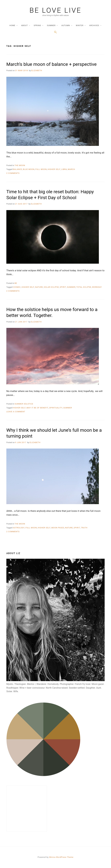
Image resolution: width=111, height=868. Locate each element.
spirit (63, 287)
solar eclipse (51, 287)
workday (97, 287)
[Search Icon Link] (55, 32)
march (71, 169)
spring (37, 25)
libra (64, 169)
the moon (20, 165)
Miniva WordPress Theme (61, 857)
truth (84, 528)
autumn (66, 25)
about (24, 25)
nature (39, 287)
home (12, 25)
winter (80, 25)
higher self (54, 169)
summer (51, 25)
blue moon (29, 169)
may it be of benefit (38, 408)
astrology (19, 528)
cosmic (17, 287)
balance (17, 169)
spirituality (56, 408)
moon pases (58, 528)
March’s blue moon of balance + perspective (51, 64)
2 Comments (13, 173)
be (16, 283)
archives (94, 25)
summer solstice (24, 404)
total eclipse (84, 287)
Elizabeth (37, 70)
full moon (41, 169)
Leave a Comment (16, 412)
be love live (55, 10)
